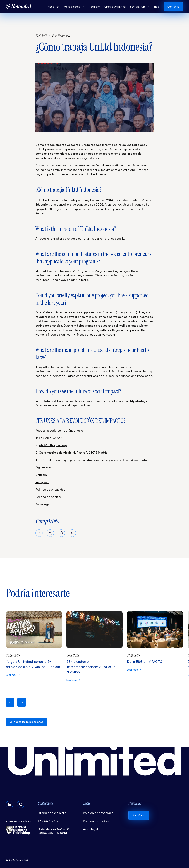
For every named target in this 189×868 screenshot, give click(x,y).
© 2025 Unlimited (17, 860)
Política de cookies (49, 497)
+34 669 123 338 (51, 438)
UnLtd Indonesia (95, 174)
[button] (74, 7)
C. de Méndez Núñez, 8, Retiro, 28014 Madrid (54, 831)
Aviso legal (43, 504)
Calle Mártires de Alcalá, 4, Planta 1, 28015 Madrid (73, 453)
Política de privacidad (50, 489)
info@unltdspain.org (53, 445)
